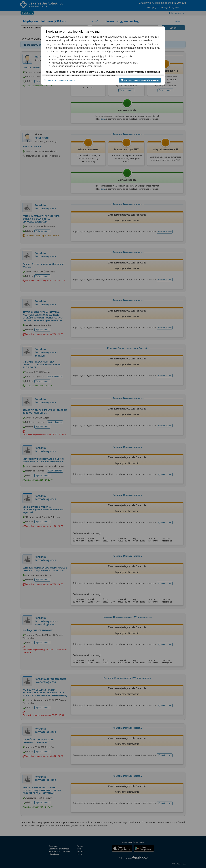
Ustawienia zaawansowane (60, 80)
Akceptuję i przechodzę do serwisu (140, 80)
